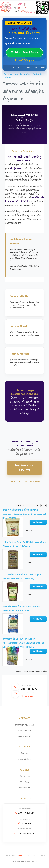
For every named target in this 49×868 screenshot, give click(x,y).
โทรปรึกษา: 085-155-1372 (24, 468)
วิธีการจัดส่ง (25, 782)
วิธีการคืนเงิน (24, 788)
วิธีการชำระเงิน (24, 777)
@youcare (26, 823)
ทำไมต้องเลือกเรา (24, 736)
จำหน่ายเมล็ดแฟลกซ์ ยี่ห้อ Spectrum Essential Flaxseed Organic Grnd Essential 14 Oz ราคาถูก (24, 514)
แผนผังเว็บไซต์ (24, 759)
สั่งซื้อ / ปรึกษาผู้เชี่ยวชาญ (24, 53)
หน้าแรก (5, 74)
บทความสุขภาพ (25, 730)
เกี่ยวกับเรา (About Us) (24, 725)
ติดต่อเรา (24, 753)
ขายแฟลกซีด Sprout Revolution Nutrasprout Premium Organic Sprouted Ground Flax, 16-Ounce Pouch (23, 643)
